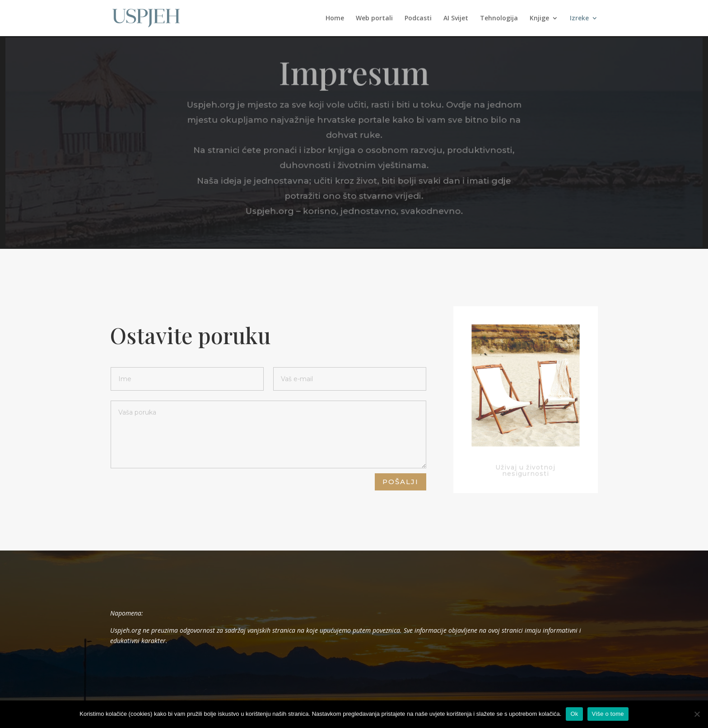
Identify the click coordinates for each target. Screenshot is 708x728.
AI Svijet (456, 19)
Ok (574, 714)
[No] (697, 714)
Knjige (539, 19)
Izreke (579, 19)
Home (335, 19)
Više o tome (608, 714)
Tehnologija (499, 19)
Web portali (374, 19)
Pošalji (401, 482)
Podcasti (418, 19)
